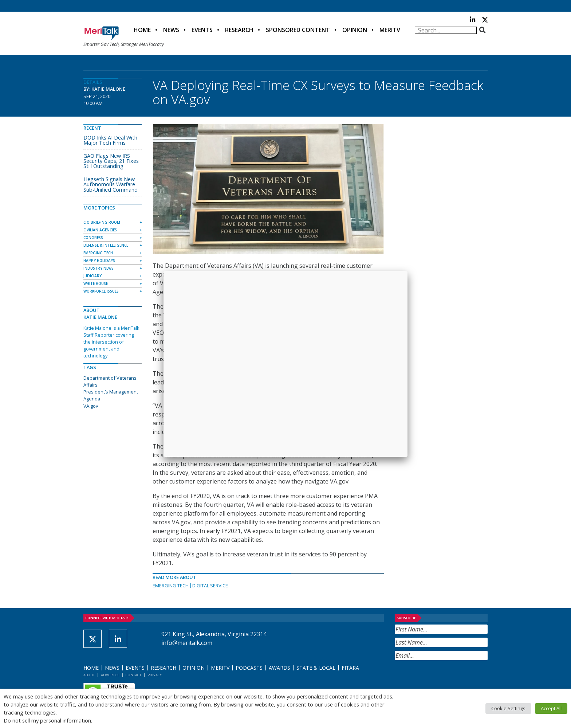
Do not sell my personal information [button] (47, 720)
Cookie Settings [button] (508, 708)
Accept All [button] (551, 708)
